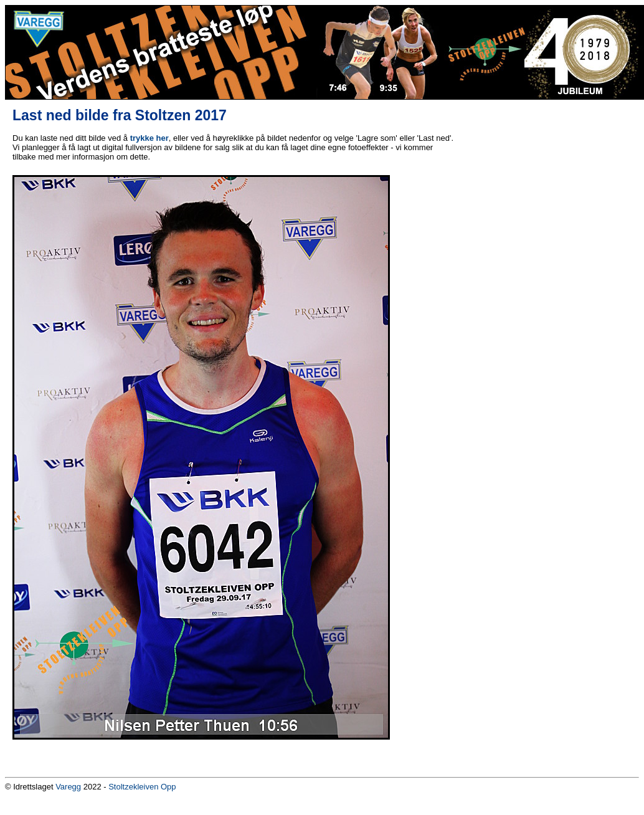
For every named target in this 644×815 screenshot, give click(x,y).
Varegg (68, 787)
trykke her (149, 138)
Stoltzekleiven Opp (142, 787)
